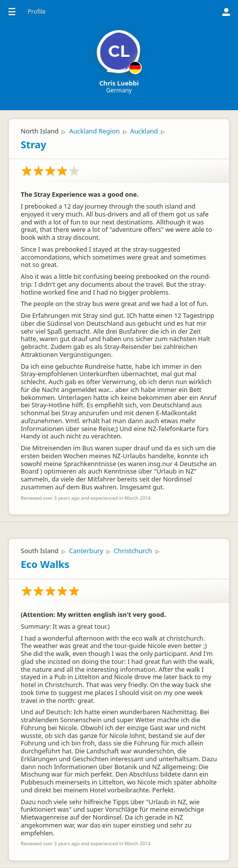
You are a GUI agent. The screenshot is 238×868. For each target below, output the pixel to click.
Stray (34, 145)
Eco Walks (45, 564)
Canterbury (86, 551)
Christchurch (133, 551)
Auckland (144, 131)
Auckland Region (94, 131)
